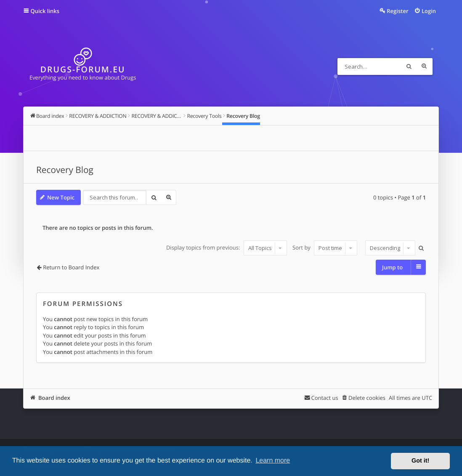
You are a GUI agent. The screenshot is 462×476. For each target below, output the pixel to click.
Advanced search (424, 66)
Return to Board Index (71, 267)
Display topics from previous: (227, 248)
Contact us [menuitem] (324, 398)
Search (409, 66)
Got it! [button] (420, 461)
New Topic (61, 197)
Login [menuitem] (429, 11)
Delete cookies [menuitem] (367, 398)
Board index (54, 398)
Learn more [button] (273, 461)
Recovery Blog (65, 170)
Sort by (325, 248)
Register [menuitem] (397, 11)
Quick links (45, 11)
